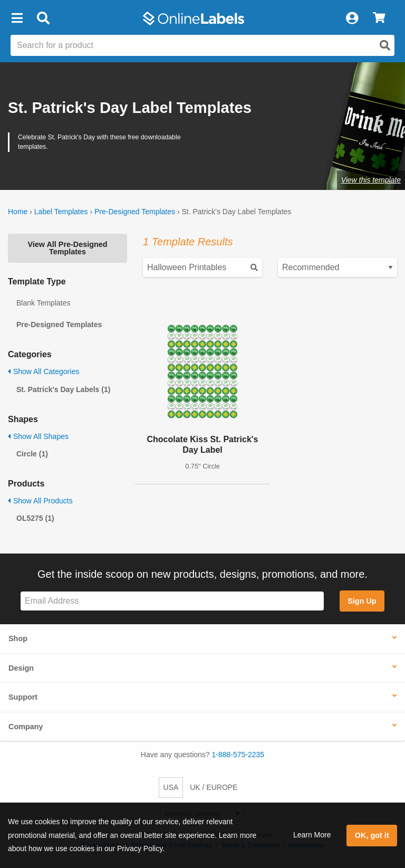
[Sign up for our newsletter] (172, 601)
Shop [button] (18, 638)
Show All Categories (44, 371)
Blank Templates (43, 303)
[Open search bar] (43, 18)
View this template (371, 180)
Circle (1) (32, 454)
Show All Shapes (38, 436)
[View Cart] (379, 18)
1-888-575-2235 (238, 755)
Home (18, 212)
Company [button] (26, 727)
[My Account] (352, 18)
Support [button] (23, 697)
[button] (17, 18)
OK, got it (372, 835)
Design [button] (21, 668)
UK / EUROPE (214, 787)
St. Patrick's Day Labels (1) (63, 389)
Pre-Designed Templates (135, 212)
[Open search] (385, 45)
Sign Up (362, 601)
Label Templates (61, 212)
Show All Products (40, 501)
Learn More (312, 835)
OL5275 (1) (35, 518)
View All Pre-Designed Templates (67, 248)
